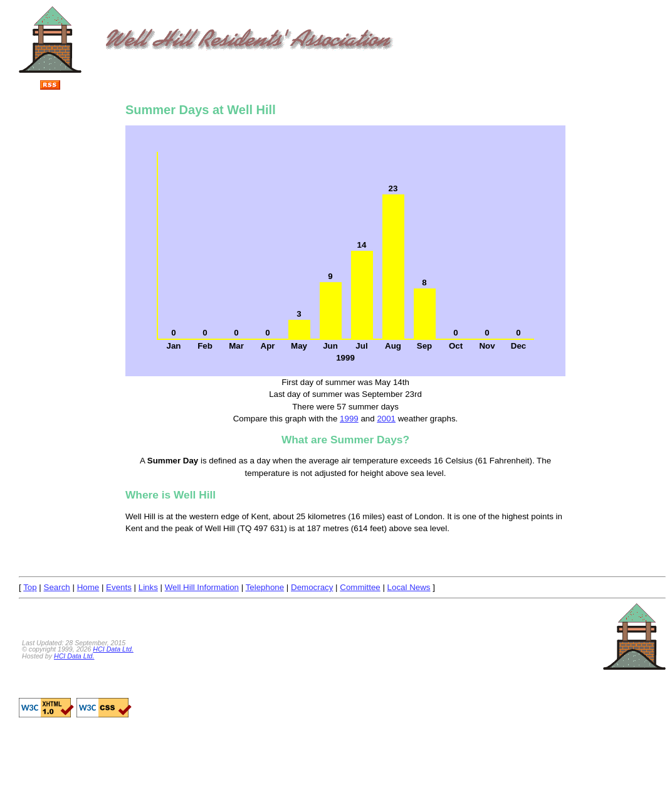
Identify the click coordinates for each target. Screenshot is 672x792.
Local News (409, 587)
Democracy (312, 587)
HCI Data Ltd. (113, 649)
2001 (386, 419)
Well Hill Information (202, 587)
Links (148, 587)
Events (119, 587)
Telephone (265, 587)
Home (88, 587)
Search (57, 587)
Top (30, 587)
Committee (360, 587)
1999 (349, 419)
